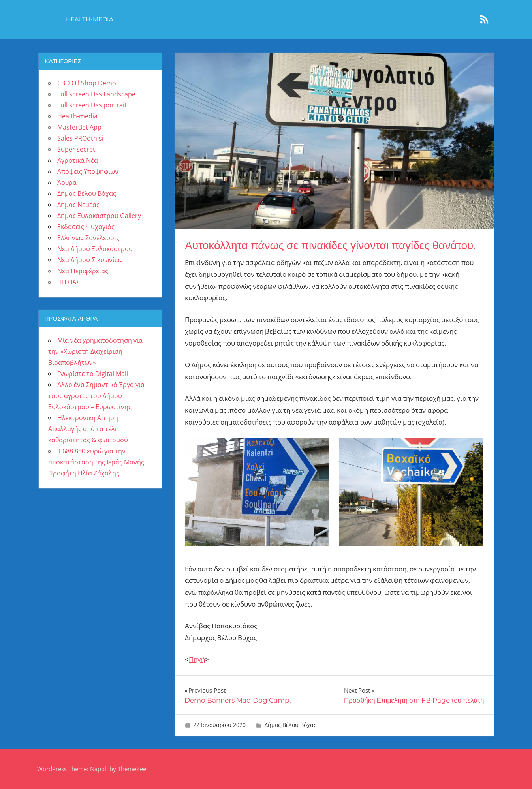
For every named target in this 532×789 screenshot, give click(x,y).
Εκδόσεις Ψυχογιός (86, 227)
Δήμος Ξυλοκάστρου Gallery (99, 216)
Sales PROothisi (80, 138)
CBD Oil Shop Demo (87, 83)
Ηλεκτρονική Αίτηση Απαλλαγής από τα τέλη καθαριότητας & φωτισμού (88, 429)
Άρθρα (67, 182)
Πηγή (197, 659)
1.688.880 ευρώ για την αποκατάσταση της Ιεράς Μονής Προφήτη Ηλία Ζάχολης (96, 462)
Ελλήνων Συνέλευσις (88, 238)
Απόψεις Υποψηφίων (88, 171)
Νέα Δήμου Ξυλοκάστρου (95, 249)
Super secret (76, 149)
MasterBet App (79, 127)
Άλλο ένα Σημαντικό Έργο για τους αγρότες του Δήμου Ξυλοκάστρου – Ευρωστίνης (96, 396)
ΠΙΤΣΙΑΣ (69, 282)
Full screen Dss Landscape (96, 94)
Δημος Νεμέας (78, 205)
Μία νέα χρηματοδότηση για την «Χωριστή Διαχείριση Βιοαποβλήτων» (95, 351)
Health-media (90, 19)
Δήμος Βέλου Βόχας (290, 725)
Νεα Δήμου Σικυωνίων (90, 260)
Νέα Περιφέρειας (83, 271)
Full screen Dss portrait (92, 105)
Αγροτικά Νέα (78, 160)
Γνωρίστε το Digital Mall (93, 374)
